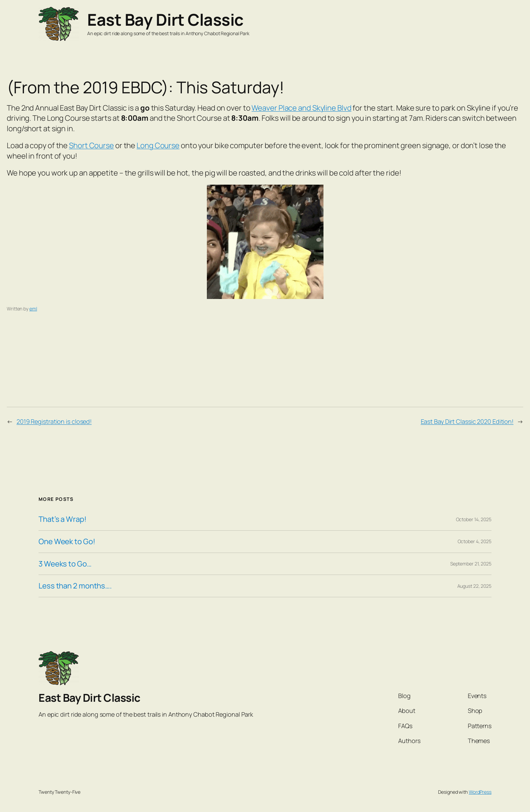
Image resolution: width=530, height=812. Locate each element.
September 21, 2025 (471, 564)
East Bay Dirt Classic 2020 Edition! (467, 421)
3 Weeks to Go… (65, 564)
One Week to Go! (67, 542)
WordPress (480, 792)
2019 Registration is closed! (54, 421)
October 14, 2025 (474, 519)
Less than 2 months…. (75, 586)
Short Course (91, 145)
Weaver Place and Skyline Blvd (301, 108)
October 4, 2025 (475, 541)
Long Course (158, 145)
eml (33, 309)
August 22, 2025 (475, 586)
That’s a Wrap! (63, 519)
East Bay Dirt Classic (165, 19)
